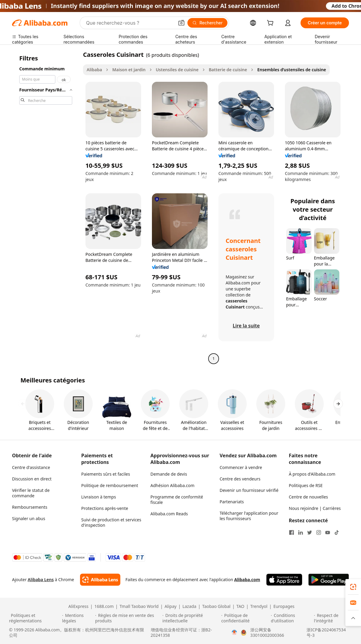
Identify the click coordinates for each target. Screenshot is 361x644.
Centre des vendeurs (240, 479)
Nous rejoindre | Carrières (315, 508)
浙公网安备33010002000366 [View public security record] (267, 633)
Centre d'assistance (31, 467)
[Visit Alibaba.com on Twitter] (310, 532)
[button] (181, 23)
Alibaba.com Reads (169, 514)
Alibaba (94, 70)
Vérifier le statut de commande (31, 493)
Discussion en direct (32, 479)
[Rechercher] (207, 23)
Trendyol (259, 606)
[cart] (271, 24)
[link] (353, 587)
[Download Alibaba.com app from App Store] (284, 580)
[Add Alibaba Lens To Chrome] (100, 580)
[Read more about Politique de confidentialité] (245, 618)
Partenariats (232, 502)
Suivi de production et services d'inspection (111, 522)
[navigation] (46, 207)
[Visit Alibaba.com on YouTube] (328, 532)
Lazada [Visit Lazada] (189, 606)
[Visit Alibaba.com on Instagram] (319, 532)
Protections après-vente (105, 508)
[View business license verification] (234, 633)
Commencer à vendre (241, 467)
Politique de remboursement (110, 485)
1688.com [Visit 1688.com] (104, 606)
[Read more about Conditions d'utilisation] (291, 618)
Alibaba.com (247, 580)
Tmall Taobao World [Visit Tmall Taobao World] (139, 606)
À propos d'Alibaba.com (312, 474)
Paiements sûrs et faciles (106, 474)
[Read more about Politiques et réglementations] (35, 618)
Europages (284, 606)
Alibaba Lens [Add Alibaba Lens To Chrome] (41, 580)
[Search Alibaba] (130, 23)
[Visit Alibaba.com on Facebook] (292, 532)
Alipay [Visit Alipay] (171, 606)
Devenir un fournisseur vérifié (249, 490)
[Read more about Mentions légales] (78, 618)
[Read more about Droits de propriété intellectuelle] (191, 618)
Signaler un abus (29, 518)
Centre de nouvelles (308, 497)
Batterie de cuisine (228, 70)
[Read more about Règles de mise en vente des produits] (128, 618)
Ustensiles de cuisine (177, 70)
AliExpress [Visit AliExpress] (78, 606)
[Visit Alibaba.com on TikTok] (337, 532)
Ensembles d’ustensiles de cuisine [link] (292, 70)
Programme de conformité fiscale (177, 500)
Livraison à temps (99, 497)
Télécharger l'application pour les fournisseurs (249, 516)
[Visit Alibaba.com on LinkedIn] (301, 532)
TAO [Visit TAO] (240, 606)
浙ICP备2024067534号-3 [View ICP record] (326, 633)
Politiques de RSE (306, 485)
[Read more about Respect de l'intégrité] (333, 618)
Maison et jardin (129, 70)
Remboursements (30, 507)
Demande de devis (169, 474)
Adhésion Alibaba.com (172, 485)
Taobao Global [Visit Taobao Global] (216, 606)
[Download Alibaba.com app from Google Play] (329, 580)
